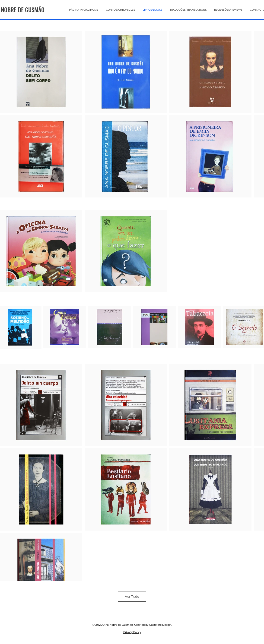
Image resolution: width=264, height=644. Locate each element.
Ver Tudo (132, 596)
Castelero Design (160, 625)
